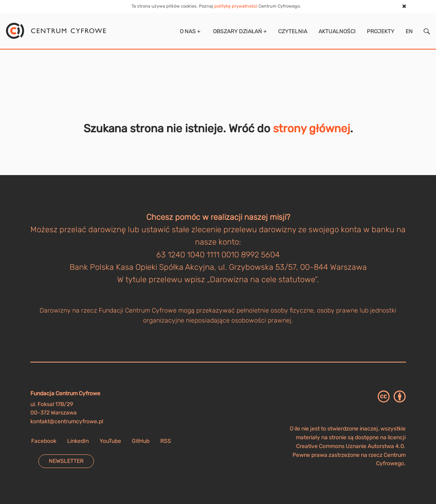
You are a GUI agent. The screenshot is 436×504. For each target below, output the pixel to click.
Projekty (381, 31)
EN (409, 31)
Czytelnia (293, 31)
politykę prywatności (236, 6)
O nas (190, 31)
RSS (166, 441)
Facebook (44, 441)
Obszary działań (239, 31)
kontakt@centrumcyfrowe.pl (67, 421)
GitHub (141, 441)
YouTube (110, 441)
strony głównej (312, 128)
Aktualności (337, 31)
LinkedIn (78, 441)
